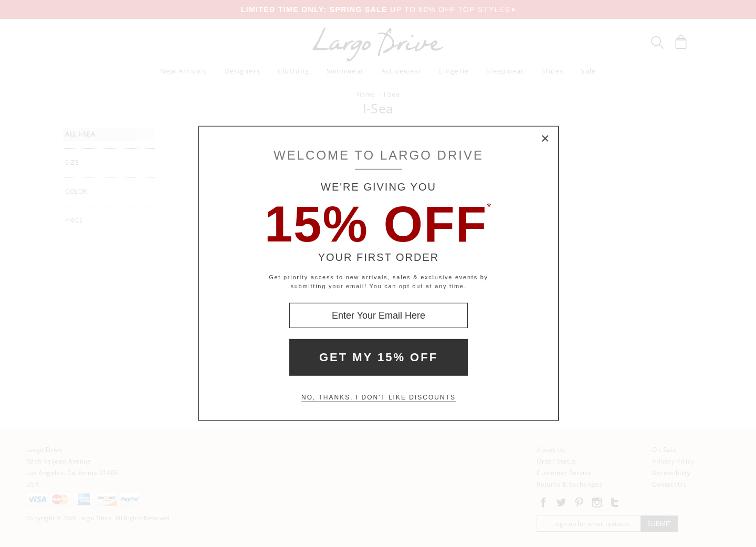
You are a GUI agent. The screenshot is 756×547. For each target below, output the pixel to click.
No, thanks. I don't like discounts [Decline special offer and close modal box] (379, 397)
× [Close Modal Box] (545, 139)
